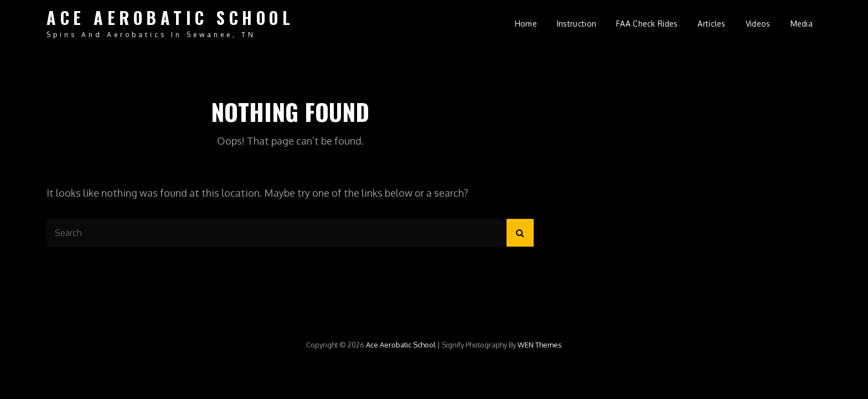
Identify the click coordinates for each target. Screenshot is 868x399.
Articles (711, 24)
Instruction (577, 24)
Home (526, 24)
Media (802, 24)
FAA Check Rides (647, 24)
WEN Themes (540, 345)
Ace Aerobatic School (170, 17)
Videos (758, 24)
